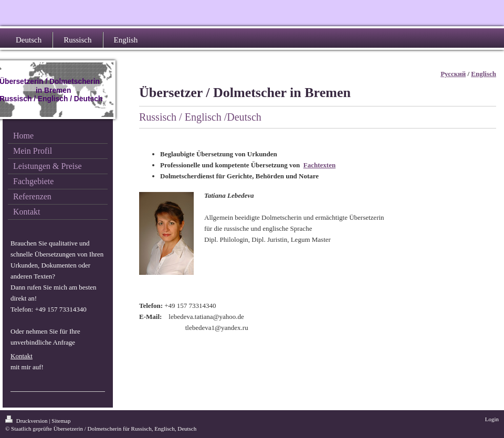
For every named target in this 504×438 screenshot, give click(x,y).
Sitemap (61, 421)
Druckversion (27, 421)
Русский (453, 74)
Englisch (484, 74)
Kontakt (22, 356)
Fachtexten (319, 165)
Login (492, 419)
